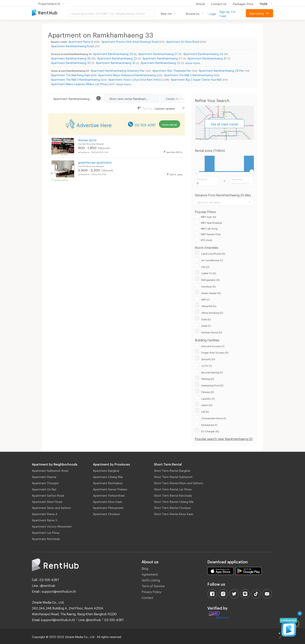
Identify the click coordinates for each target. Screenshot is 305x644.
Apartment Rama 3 (44, 520)
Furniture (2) (209, 286)
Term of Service (153, 585)
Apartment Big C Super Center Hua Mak (196, 79)
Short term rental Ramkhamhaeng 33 (134, 98)
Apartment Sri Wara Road (183, 41)
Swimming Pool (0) (212, 385)
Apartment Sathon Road (48, 495)
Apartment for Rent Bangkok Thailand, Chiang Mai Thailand (50, 13)
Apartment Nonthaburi (108, 482)
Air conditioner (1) (212, 260)
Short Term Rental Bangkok (172, 470)
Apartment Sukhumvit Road (50, 470)
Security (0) (208, 359)
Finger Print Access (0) (215, 352)
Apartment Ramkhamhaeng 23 (160, 62)
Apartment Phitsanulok (108, 507)
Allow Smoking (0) (212, 312)
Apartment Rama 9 (81, 41)
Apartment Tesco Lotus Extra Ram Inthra (135, 79)
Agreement (150, 574)
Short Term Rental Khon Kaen (174, 513)
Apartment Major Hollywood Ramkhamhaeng (127, 75)
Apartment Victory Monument (52, 526)
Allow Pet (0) (209, 306)
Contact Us (219, 3)
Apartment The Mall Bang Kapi (70, 75)
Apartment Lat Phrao (46, 532)
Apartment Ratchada (46, 538)
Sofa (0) (206, 319)
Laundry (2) (208, 398)
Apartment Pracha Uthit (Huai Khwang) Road (130, 41)
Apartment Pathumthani (109, 495)
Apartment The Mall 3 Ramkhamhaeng (75, 79)
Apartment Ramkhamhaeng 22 (117, 58)
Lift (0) (205, 411)
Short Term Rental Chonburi (172, 507)
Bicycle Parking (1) (212, 372)
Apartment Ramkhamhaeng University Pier (118, 70)
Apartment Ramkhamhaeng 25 (116, 62)
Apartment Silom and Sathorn (51, 507)
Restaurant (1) (209, 424)
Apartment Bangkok (106, 470)
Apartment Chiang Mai (108, 476)
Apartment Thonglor (45, 482)
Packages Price (243, 3)
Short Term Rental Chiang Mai (174, 501)
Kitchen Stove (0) (212, 332)
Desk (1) (206, 325)
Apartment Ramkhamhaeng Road (72, 46)
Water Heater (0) (211, 293)
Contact (147, 597)
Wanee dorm (87, 139)
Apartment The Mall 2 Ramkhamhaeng (189, 75)
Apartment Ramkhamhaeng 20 (71, 62)
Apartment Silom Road (47, 501)
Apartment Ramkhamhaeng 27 (162, 58)
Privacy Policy (151, 591)
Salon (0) (207, 405)
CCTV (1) (207, 365)
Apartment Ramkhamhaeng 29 (113, 53)
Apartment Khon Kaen (108, 501)
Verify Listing (151, 580)
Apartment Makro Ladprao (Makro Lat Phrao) (80, 83)
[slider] (197, 172)
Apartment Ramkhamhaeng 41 (207, 58)
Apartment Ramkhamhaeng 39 (71, 58)
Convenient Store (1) (214, 418)
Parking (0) (208, 378)
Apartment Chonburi (106, 513)
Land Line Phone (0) (213, 253)
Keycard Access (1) (213, 346)
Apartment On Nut (44, 489)
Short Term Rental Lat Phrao (173, 489)
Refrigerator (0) (211, 279)
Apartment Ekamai (44, 476)
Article (200, 3)
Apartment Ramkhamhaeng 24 (203, 53)
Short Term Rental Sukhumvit (173, 476)
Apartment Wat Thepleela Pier (172, 70)
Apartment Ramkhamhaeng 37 (158, 53)
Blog (145, 568)
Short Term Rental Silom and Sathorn (179, 482)
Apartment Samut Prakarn (110, 489)
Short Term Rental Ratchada (173, 495)
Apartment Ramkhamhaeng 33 (73, 98)
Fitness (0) (208, 391)
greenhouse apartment (95, 162)
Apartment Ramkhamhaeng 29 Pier (221, 70)
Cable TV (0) (209, 273)
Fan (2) (205, 266)
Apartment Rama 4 (45, 513)
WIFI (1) (206, 299)
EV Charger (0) (210, 431)
